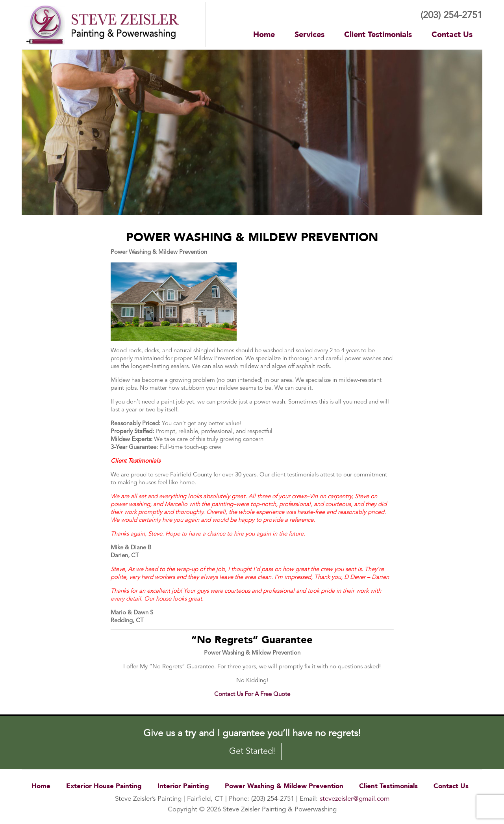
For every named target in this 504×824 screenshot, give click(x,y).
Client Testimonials (378, 34)
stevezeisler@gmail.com (355, 799)
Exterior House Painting (104, 786)
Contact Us (452, 34)
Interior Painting (183, 786)
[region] (252, 132)
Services (309, 34)
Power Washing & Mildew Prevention (284, 786)
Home (264, 34)
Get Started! (252, 751)
